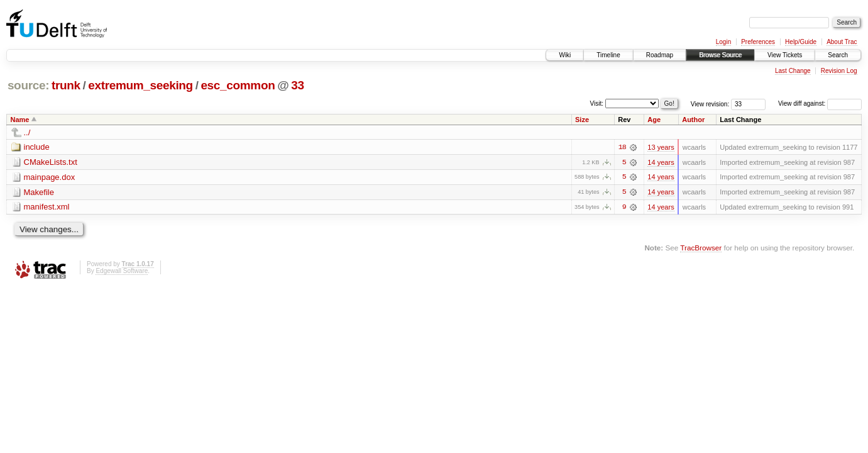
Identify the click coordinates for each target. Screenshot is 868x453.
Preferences (758, 42)
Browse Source (720, 55)
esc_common (238, 85)
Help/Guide (801, 42)
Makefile (39, 192)
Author (693, 120)
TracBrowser (701, 248)
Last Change (793, 71)
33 (297, 85)
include (37, 147)
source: (28, 85)
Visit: (597, 103)
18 (622, 147)
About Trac (842, 42)
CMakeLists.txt (51, 162)
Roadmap (660, 55)
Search (838, 55)
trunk (66, 85)
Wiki (565, 55)
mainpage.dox (50, 177)
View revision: (710, 103)
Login (723, 42)
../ (27, 132)
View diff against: (820, 103)
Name (20, 120)
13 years (661, 147)
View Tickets (785, 55)
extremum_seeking (140, 85)
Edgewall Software (122, 271)
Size (582, 120)
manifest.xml (47, 207)
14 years (661, 162)
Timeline (608, 55)
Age (654, 120)
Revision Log (839, 71)
